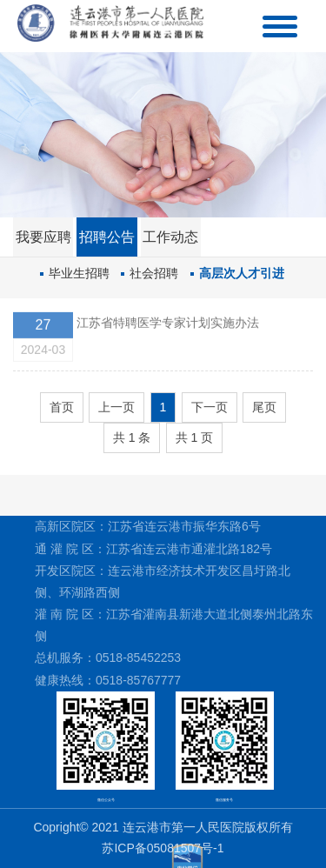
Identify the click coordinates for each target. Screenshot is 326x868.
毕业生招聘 (79, 273)
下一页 (210, 407)
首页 (62, 407)
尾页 (264, 407)
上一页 (116, 407)
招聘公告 (107, 237)
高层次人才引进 (242, 273)
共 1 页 (195, 437)
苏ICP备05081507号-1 (163, 848)
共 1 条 (132, 437)
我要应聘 (43, 237)
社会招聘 (154, 273)
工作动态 (170, 237)
